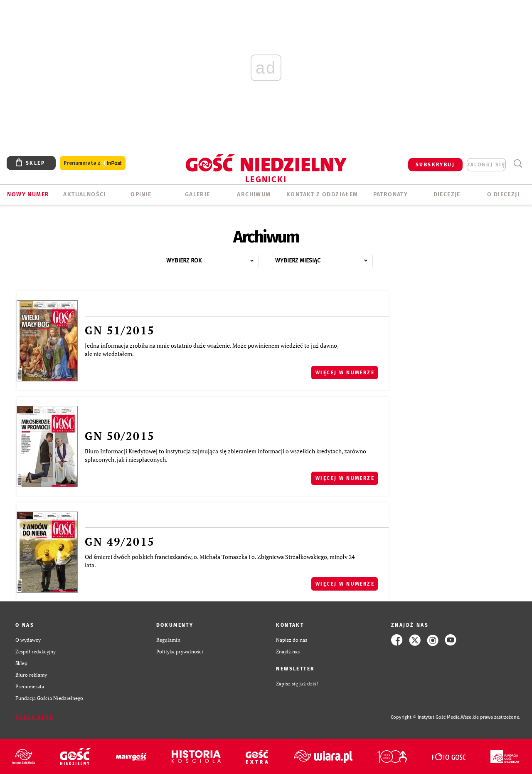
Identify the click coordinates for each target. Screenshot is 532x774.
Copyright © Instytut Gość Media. (426, 717)
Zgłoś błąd (34, 717)
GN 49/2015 (120, 542)
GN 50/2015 (120, 436)
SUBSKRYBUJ (435, 165)
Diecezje (447, 194)
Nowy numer (28, 194)
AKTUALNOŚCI (84, 194)
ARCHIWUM (254, 194)
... (219, 258)
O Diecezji (503, 194)
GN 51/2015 (120, 330)
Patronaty (391, 194)
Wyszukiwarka (518, 164)
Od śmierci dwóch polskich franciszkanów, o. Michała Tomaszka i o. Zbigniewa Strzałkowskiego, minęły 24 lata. (220, 561)
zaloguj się (486, 165)
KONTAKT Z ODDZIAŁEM (322, 194)
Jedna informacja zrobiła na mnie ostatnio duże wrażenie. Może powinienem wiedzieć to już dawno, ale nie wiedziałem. (212, 350)
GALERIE (198, 194)
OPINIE (141, 194)
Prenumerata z (93, 163)
